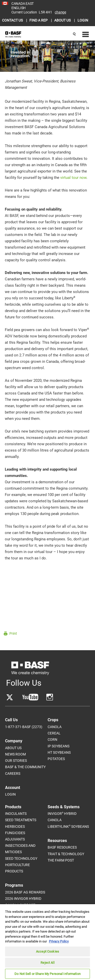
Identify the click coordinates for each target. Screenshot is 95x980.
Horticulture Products (17, 868)
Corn (52, 740)
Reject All (47, 963)
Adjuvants (15, 839)
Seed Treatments (21, 820)
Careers (13, 773)
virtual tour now (73, 178)
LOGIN (83, 20)
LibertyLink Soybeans (68, 826)
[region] (48, 942)
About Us (13, 748)
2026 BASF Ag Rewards (25, 892)
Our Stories (16, 761)
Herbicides (15, 827)
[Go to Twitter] (10, 697)
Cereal (54, 733)
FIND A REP (39, 20)
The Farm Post (61, 860)
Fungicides (15, 833)
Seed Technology (21, 858)
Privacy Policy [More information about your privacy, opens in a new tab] (59, 941)
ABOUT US (63, 20)
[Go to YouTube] (30, 697)
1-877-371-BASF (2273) (24, 727)
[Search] (74, 35)
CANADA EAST (23, 4)
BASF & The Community (25, 767)
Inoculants (16, 814)
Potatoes (56, 759)
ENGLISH (18, 8)
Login (10, 794)
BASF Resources (62, 847)
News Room (15, 754)
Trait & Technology (66, 854)
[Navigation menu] (85, 35)
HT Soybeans (59, 752)
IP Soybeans (59, 746)
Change (60, 12)
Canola (55, 727)
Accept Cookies (48, 951)
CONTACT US (13, 20)
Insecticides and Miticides (20, 849)
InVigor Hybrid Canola (62, 817)
